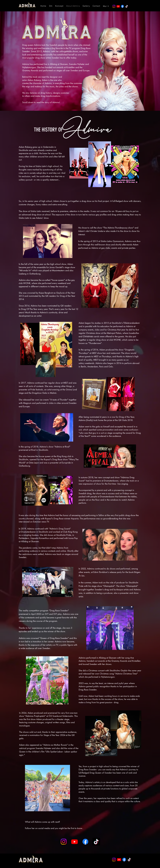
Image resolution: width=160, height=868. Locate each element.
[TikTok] (127, 6)
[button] (106, 6)
